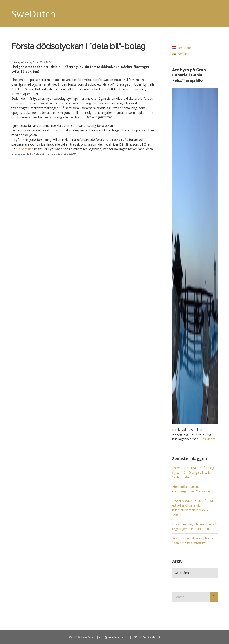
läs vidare (209, 439)
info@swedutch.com (114, 637)
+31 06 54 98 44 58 (146, 637)
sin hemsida (25, 149)
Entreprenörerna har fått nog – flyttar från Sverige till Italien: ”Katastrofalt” (194, 472)
